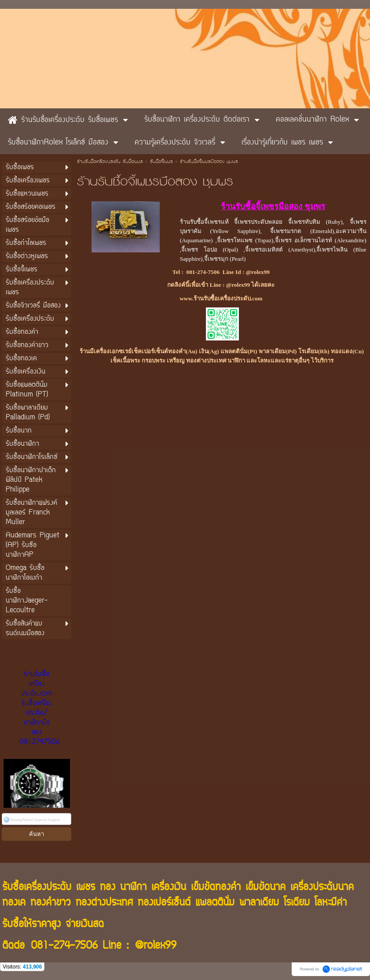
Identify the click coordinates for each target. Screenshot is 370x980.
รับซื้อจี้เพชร (161, 162)
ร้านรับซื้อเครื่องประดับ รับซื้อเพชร (110, 162)
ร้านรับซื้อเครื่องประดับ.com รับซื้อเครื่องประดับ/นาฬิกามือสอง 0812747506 (40, 708)
